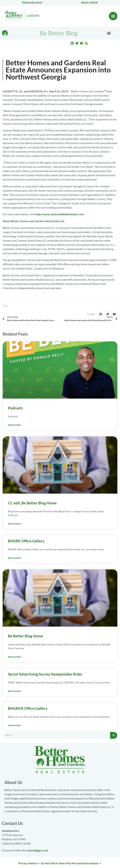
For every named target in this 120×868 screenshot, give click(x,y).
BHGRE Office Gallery (26, 541)
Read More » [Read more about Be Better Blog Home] (15, 657)
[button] (113, 16)
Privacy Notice (28, 863)
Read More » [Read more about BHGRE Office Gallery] (15, 558)
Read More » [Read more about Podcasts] (15, 425)
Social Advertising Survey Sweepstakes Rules (45, 674)
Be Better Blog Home (25, 636)
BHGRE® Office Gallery (28, 708)
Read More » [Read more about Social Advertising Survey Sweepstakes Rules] (15, 691)
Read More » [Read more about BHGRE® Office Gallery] (15, 725)
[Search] (114, 735)
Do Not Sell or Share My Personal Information (69, 863)
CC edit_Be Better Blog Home (32, 503)
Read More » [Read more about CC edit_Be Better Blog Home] (15, 524)
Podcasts (15, 408)
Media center (89, 3)
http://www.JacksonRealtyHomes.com (60, 214)
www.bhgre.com (38, 850)
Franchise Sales (32, 3)
